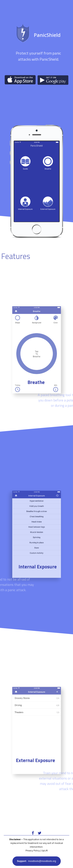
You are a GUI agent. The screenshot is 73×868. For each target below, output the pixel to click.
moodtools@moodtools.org (36, 861)
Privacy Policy (33, 850)
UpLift (45, 850)
